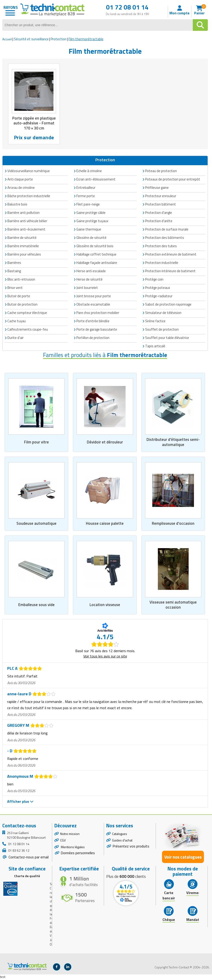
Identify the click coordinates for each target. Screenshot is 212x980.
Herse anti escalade (91, 271)
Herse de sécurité (89, 280)
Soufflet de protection (162, 330)
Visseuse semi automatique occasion (173, 605)
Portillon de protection (93, 338)
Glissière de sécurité (91, 238)
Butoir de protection (22, 305)
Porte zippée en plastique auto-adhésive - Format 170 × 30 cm (34, 123)
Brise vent (15, 288)
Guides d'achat (122, 841)
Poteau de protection (161, 171)
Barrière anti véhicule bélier (27, 221)
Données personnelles (78, 854)
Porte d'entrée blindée (93, 321)
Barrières (14, 263)
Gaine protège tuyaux (92, 221)
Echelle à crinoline (89, 171)
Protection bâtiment (161, 204)
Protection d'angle (159, 213)
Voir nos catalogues (183, 858)
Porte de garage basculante (97, 330)
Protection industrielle (162, 263)
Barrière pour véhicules (24, 254)
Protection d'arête (159, 221)
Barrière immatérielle (23, 246)
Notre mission (70, 834)
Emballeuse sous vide (37, 605)
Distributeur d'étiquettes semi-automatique (173, 443)
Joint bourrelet (87, 288)
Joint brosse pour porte (94, 296)
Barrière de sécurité (22, 238)
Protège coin (154, 280)
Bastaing (14, 271)
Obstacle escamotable (93, 305)
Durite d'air (16, 338)
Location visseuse (105, 605)
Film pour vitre (36, 443)
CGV (63, 841)
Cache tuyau (17, 321)
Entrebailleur (86, 188)
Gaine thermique (89, 229)
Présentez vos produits (131, 847)
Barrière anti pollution (23, 213)
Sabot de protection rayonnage (168, 305)
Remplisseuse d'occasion (173, 524)
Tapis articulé (155, 346)
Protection (59, 39)
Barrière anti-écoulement (26, 229)
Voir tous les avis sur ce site (105, 657)
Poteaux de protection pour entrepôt (173, 179)
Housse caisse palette (105, 524)
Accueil (7, 39)
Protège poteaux (158, 288)
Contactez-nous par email (28, 858)
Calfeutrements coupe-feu (28, 330)
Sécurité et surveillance (31, 39)
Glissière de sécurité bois (95, 246)
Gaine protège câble (91, 213)
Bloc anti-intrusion (21, 280)
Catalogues (120, 834)
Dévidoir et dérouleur (105, 443)
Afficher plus (20, 802)
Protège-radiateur (159, 296)
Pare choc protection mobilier (98, 313)
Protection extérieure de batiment (171, 254)
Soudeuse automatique (37, 524)
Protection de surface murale (167, 229)
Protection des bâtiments (165, 238)
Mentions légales (72, 848)
